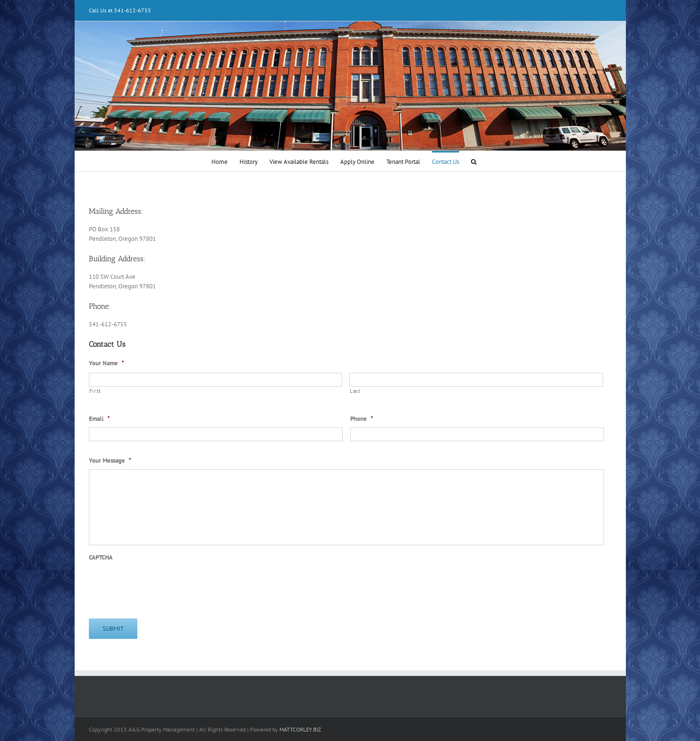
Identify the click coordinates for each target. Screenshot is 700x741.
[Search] (474, 161)
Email (99, 419)
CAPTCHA (101, 558)
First (95, 391)
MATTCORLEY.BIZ (300, 729)
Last (355, 391)
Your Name (106, 363)
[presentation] (161, 585)
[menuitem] (220, 161)
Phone (362, 419)
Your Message (110, 461)
